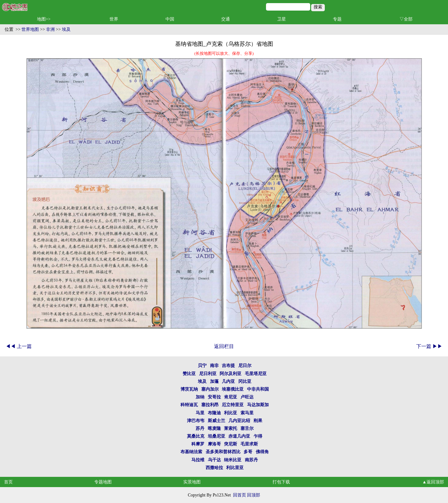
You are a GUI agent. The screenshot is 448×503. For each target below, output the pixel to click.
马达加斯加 (258, 405)
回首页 (240, 495)
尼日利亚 (208, 374)
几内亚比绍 (239, 421)
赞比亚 (189, 374)
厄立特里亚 (233, 405)
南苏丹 (251, 460)
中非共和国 (258, 389)
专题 (337, 19)
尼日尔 (245, 366)
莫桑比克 (196, 436)
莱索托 (231, 428)
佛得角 (262, 452)
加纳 (200, 397)
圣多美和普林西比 (223, 452)
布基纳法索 (191, 452)
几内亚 (228, 381)
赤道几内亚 (239, 436)
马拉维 (198, 460)
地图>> (44, 19)
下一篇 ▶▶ (429, 346)
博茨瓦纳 (189, 389)
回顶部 (254, 495)
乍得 (258, 436)
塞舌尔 (247, 428)
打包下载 (281, 482)
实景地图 (192, 482)
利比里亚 (235, 468)
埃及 (66, 29)
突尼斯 (231, 444)
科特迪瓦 (189, 405)
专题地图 (103, 482)
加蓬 (214, 381)
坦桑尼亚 (217, 436)
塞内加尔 (210, 389)
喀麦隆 (214, 428)
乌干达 (214, 460)
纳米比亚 (233, 460)
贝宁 (202, 366)
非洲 (50, 29)
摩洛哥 (214, 444)
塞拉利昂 (210, 405)
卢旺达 (247, 397)
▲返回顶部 (433, 482)
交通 (226, 19)
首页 (8, 482)
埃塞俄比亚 (233, 389)
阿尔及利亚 (231, 374)
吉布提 (228, 366)
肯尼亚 (231, 397)
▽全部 (406, 19)
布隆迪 (214, 413)
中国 (170, 19)
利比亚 (231, 413)
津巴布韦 (196, 421)
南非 (214, 366)
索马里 (247, 413)
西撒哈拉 (214, 468)
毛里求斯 (249, 444)
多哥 (248, 452)
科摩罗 (198, 444)
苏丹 (200, 428)
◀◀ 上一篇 (19, 346)
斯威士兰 (217, 421)
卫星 (282, 19)
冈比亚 (245, 381)
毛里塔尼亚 (256, 374)
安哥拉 (214, 397)
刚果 (258, 421)
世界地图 (30, 29)
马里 (200, 413)
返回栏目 (224, 346)
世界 (114, 19)
